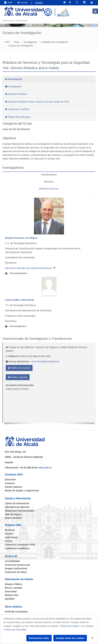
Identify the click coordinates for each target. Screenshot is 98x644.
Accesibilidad (12, 561)
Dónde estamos (13, 487)
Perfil (8, 3)
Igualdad (10, 599)
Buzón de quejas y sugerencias (22, 490)
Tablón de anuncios (19, 368)
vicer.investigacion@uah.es (45, 361)
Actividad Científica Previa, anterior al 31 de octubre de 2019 (37, 102)
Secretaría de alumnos (17, 507)
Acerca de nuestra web (17, 565)
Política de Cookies (70, 626)
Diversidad (11, 592)
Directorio (10, 480)
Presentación (13, 79)
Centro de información (17, 503)
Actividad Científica (16, 94)
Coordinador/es (49, 175)
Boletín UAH (12, 595)
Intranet (9, 534)
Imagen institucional (16, 568)
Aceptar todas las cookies (70, 638)
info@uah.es (45, 468)
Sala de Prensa (13, 514)
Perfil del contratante (16, 612)
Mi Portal (10, 530)
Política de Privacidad (15, 630)
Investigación (13, 86)
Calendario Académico (17, 548)
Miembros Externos (49, 189)
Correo (9, 541)
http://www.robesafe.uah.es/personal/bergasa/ (28, 268)
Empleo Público (13, 584)
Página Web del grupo (18, 117)
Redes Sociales (13, 518)
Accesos (23, 3)
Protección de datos (16, 572)
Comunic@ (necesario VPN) (20, 545)
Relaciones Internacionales (20, 511)
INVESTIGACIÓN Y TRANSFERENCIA (15, 21)
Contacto (10, 483)
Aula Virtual (11, 537)
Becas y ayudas (13, 588)
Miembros (49, 182)
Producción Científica (17, 109)
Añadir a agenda (18, 377)
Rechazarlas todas (39, 638)
